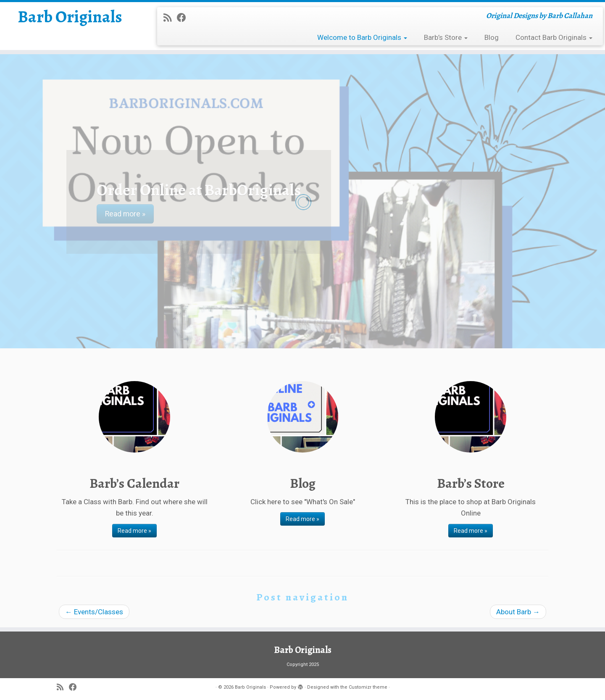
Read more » (134, 531)
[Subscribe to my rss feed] (170, 18)
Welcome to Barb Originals (362, 37)
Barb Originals (70, 17)
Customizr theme (368, 687)
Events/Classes (94, 612)
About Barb (518, 612)
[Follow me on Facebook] (184, 18)
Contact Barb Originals (554, 37)
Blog (492, 37)
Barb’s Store (446, 37)
